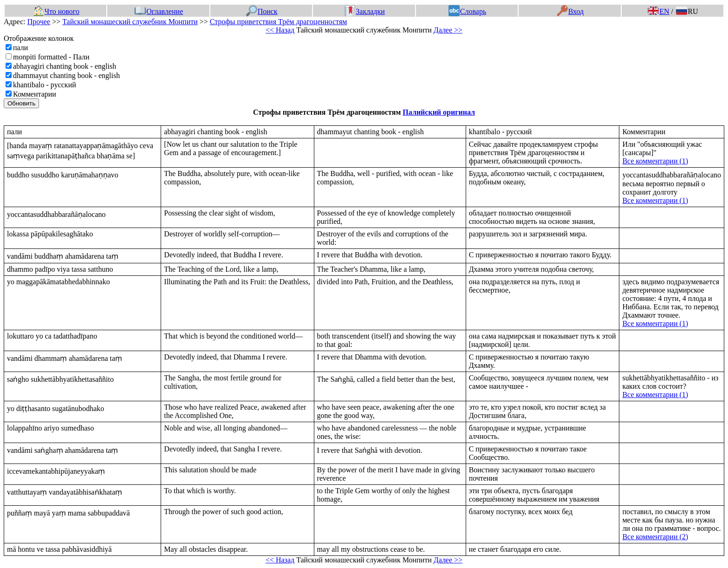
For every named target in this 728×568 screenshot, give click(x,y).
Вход (570, 11)
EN (658, 11)
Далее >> (448, 30)
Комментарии (35, 94)
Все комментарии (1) (655, 161)
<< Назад (280, 30)
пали (20, 48)
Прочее (39, 22)
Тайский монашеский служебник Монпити (130, 22)
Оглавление (159, 11)
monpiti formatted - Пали (51, 57)
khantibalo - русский (45, 85)
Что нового (56, 11)
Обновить (21, 103)
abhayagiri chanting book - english (65, 66)
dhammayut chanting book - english (66, 75)
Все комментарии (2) (655, 537)
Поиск (262, 11)
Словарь (467, 11)
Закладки (364, 11)
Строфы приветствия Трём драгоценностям (279, 22)
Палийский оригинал (439, 112)
